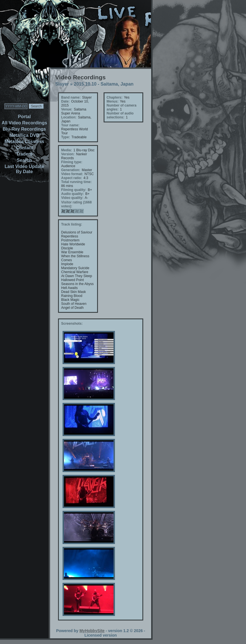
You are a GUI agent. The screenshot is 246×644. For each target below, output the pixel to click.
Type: (66, 137)
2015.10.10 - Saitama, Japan (104, 84)
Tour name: (70, 125)
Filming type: (72, 162)
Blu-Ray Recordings (24, 129)
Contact (24, 148)
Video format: (72, 174)
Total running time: (76, 182)
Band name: (71, 97)
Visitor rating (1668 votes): (76, 204)
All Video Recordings (24, 123)
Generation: (71, 170)
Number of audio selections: (120, 115)
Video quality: (72, 198)
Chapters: (115, 97)
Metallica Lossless (24, 142)
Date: (65, 101)
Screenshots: (72, 324)
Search (24, 160)
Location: (69, 117)
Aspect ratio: (71, 178)
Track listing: (72, 224)
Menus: (113, 101)
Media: (67, 150)
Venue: (67, 109)
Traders (24, 154)
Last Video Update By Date (24, 169)
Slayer (62, 84)
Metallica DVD (24, 135)
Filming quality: (74, 190)
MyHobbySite (92, 631)
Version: (68, 154)
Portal (24, 117)
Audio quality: (72, 194)
